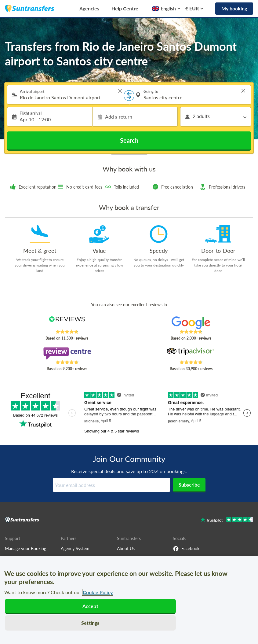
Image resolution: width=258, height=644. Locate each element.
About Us (126, 548)
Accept (90, 606)
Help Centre (125, 8)
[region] (129, 600)
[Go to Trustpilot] (227, 520)
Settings (90, 623)
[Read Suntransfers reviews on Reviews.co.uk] (67, 323)
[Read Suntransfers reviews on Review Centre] (67, 353)
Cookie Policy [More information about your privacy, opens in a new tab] (98, 592)
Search (129, 140)
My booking (234, 8)
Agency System (75, 548)
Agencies (89, 8)
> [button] (120, 91)
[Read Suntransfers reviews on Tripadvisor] (191, 353)
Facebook (186, 549)
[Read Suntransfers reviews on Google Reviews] (191, 323)
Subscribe (189, 485)
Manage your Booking (25, 548)
